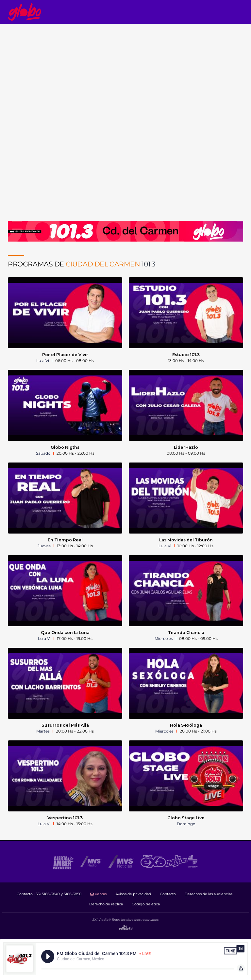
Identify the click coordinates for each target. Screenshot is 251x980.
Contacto (168, 894)
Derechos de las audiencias (209, 894)
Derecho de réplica (106, 904)
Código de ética (146, 904)
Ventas (98, 894)
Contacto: (49, 894)
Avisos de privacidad (133, 894)
